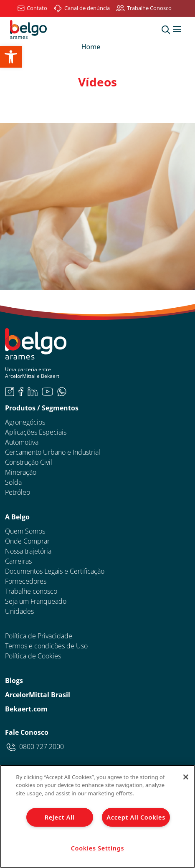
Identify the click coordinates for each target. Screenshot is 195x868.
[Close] (186, 777)
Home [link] (91, 47)
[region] (97, 816)
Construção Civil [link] (29, 462)
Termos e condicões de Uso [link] (46, 646)
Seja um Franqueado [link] (36, 601)
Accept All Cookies (136, 817)
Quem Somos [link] (25, 531)
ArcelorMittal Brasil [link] (38, 695)
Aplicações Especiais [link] (36, 432)
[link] (11, 57)
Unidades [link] (19, 611)
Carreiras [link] (18, 561)
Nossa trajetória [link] (28, 551)
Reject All (60, 817)
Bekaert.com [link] (26, 709)
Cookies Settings (98, 848)
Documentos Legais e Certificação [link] (55, 571)
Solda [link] (13, 482)
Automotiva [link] (22, 442)
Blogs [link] (14, 681)
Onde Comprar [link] (27, 541)
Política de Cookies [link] (33, 656)
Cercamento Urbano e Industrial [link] (53, 452)
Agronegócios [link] (25, 422)
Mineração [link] (21, 472)
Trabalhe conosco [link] (31, 591)
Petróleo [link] (18, 492)
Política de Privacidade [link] (39, 636)
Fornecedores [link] (26, 581)
